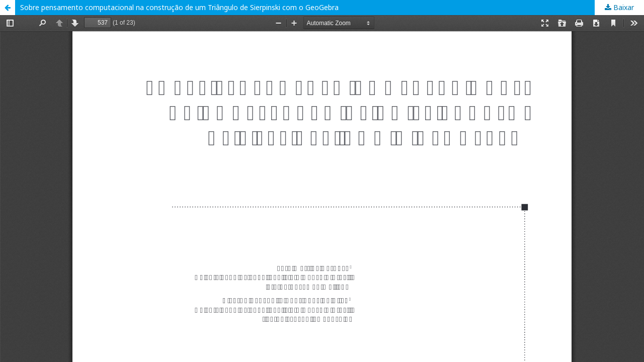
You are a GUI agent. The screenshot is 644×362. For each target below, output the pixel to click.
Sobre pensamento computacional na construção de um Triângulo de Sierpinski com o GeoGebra (179, 7)
